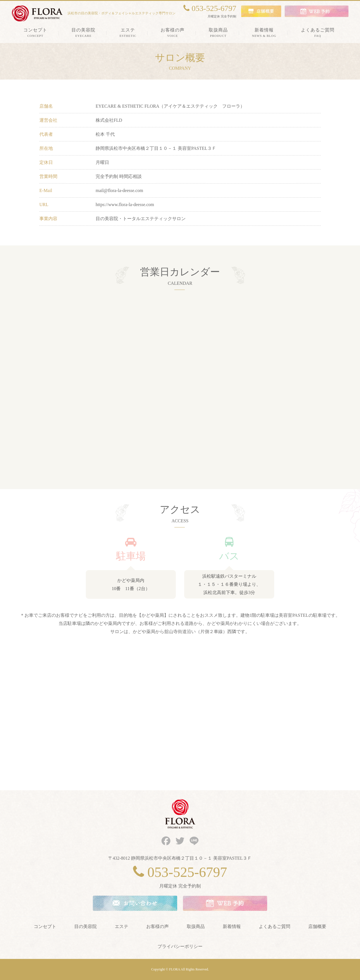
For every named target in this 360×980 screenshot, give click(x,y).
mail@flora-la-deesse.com (119, 190)
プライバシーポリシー (180, 946)
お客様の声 (157, 926)
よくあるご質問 (274, 926)
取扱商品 (196, 926)
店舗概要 (317, 926)
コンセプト (45, 926)
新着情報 (232, 926)
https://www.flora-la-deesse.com (125, 205)
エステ (121, 926)
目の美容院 (85, 926)
